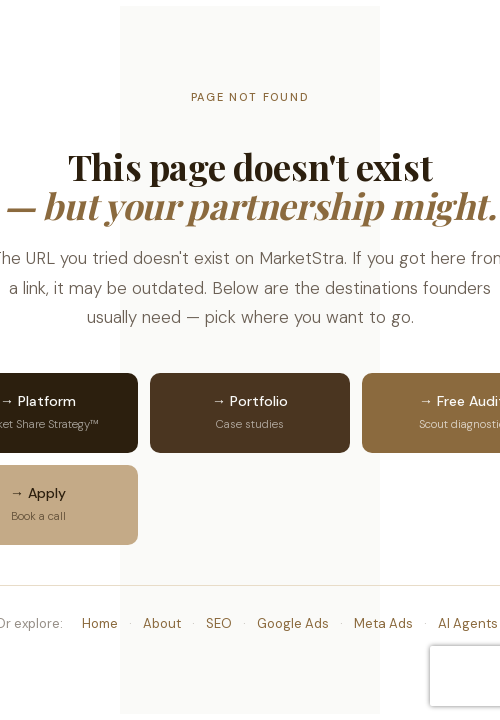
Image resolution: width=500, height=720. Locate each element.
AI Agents (468, 623)
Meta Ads (383, 623)
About (162, 623)
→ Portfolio (250, 413)
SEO (219, 623)
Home (100, 623)
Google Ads (293, 623)
